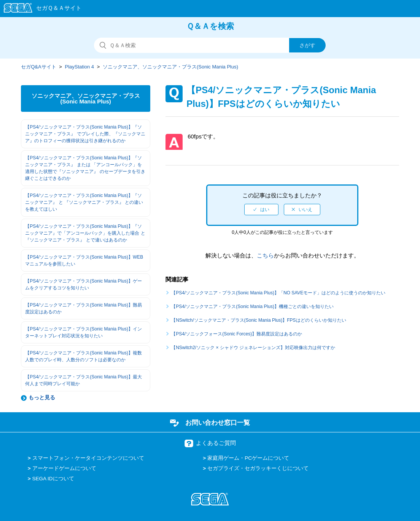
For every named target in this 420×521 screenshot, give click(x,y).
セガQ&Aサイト (38, 67)
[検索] (210, 45)
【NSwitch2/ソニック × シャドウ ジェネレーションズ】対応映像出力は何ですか (253, 348)
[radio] (261, 210)
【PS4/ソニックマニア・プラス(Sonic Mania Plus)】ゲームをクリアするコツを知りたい (84, 284)
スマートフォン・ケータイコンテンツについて (88, 458)
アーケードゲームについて (64, 468)
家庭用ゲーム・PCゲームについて (248, 458)
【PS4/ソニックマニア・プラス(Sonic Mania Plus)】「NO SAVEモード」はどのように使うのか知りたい (278, 293)
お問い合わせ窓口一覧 (218, 423)
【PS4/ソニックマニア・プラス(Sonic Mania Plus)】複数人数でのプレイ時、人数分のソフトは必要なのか (84, 356)
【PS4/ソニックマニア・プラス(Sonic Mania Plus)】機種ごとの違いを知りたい (252, 307)
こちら (265, 255)
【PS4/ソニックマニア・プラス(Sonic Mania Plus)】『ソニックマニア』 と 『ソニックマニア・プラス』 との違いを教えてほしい (84, 202)
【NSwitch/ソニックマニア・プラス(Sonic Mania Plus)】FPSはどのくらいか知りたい (259, 320)
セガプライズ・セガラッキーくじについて (258, 468)
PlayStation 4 (80, 67)
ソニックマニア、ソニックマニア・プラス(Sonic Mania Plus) (170, 67)
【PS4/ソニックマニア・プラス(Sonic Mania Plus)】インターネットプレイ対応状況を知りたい (84, 332)
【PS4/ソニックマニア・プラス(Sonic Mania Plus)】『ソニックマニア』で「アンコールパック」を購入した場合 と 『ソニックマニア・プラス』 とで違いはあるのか (85, 233)
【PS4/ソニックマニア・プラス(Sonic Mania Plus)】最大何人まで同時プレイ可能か (84, 380)
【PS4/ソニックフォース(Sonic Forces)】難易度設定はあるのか (237, 334)
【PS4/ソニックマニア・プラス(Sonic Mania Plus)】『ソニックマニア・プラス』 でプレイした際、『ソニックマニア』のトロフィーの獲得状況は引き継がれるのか (85, 134)
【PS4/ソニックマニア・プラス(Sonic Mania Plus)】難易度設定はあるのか (84, 308)
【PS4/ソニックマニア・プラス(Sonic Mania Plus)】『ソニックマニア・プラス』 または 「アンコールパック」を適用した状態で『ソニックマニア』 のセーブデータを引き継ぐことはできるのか (85, 168)
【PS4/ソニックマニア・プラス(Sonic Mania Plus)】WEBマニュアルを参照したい (84, 260)
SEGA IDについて (53, 479)
